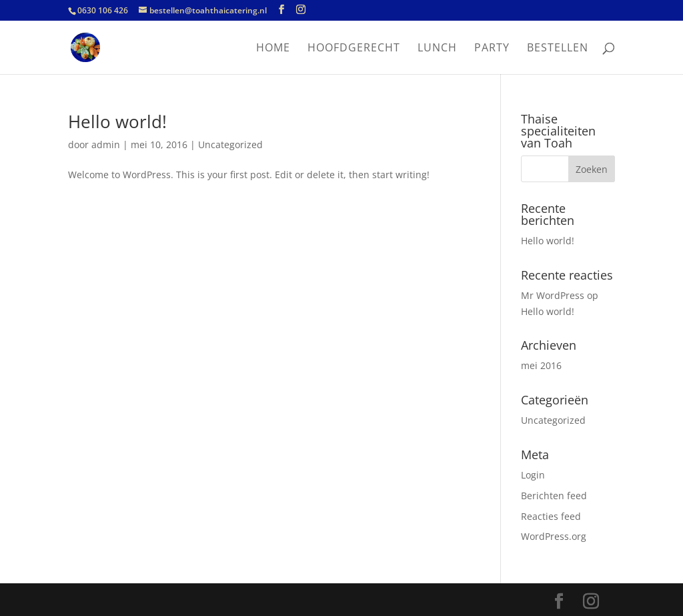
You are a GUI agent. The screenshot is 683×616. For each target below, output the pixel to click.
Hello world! (117, 121)
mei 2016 (541, 365)
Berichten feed (554, 496)
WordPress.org (554, 536)
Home (273, 49)
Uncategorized (230, 144)
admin (106, 144)
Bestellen (558, 49)
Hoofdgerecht (354, 49)
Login (533, 475)
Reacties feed (551, 516)
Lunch (437, 49)
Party (492, 49)
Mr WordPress (553, 295)
